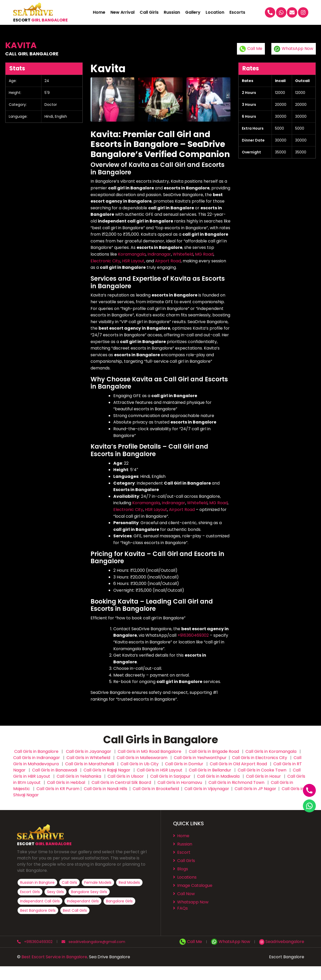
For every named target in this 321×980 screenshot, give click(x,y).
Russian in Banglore (37, 882)
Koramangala (132, 254)
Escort (182, 852)
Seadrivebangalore (282, 942)
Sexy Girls (55, 892)
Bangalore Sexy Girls (89, 892)
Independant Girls (83, 901)
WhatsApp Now (294, 49)
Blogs (181, 869)
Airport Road (168, 261)
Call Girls (149, 12)
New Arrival (122, 12)
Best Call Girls (75, 910)
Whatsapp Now (191, 902)
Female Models (98, 882)
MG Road (204, 254)
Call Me (251, 49)
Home (99, 12)
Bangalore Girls (119, 901)
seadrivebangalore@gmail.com (93, 942)
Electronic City (105, 261)
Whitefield (183, 254)
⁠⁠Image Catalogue (193, 885)
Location (215, 12)
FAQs (180, 908)
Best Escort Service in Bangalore (54, 957)
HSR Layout (133, 261)
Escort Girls (30, 892)
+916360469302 (193, 635)
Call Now (184, 894)
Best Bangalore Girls (38, 910)
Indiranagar (159, 254)
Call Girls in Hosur (263, 776)
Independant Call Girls (40, 901)
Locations (185, 877)
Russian (172, 12)
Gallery (193, 12)
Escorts (237, 12)
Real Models (129, 882)
